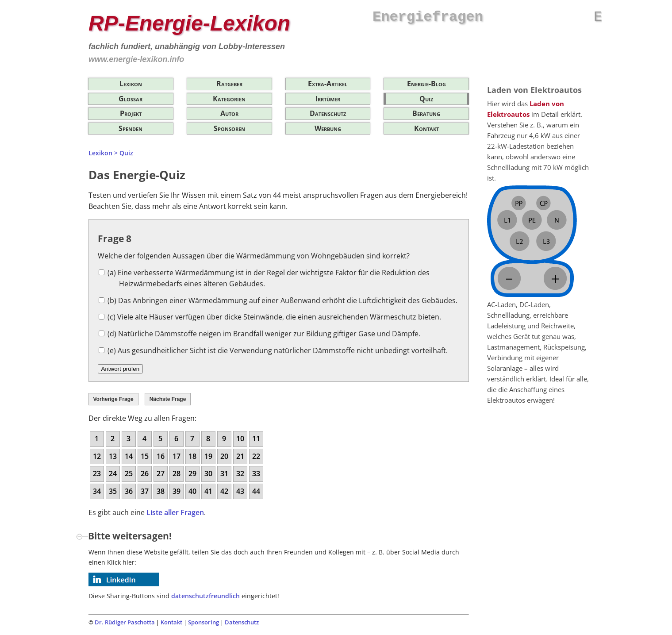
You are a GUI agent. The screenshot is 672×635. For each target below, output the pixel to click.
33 (256, 473)
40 (192, 491)
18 (192, 456)
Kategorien (229, 99)
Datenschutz (328, 113)
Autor (229, 113)
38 (161, 491)
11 (256, 439)
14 (129, 456)
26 (145, 473)
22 (256, 456)
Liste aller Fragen (175, 512)
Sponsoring (204, 622)
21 (240, 456)
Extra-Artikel (328, 84)
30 (208, 473)
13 (113, 456)
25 (129, 473)
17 (177, 456)
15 (145, 456)
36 (129, 491)
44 (256, 491)
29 (192, 473)
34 (97, 491)
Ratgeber (229, 84)
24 (113, 473)
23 (97, 473)
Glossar (131, 99)
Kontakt (426, 128)
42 (224, 491)
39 (177, 491)
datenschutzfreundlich (205, 596)
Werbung (328, 128)
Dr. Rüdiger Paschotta (125, 622)
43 (240, 491)
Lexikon (131, 84)
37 (145, 491)
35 (113, 491)
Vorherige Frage (113, 399)
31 (224, 473)
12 (97, 456)
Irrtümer (328, 99)
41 (208, 491)
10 (240, 439)
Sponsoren (229, 128)
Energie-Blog (426, 84)
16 (161, 456)
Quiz (426, 99)
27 (161, 473)
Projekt (131, 113)
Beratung (426, 113)
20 (224, 456)
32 (240, 473)
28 (177, 473)
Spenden (131, 128)
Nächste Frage (168, 399)
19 (208, 456)
